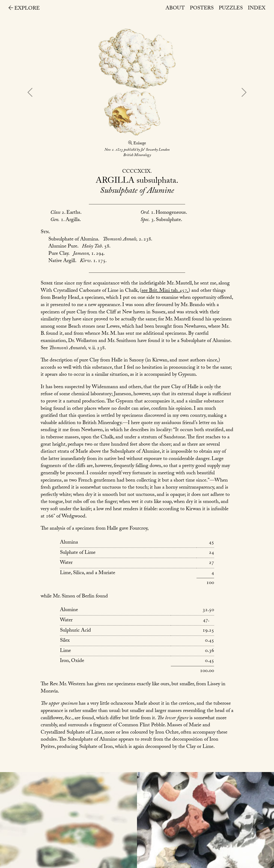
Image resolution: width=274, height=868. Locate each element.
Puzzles (231, 9)
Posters (202, 9)
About (175, 9)
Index (257, 9)
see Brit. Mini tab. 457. (165, 291)
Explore (24, 9)
